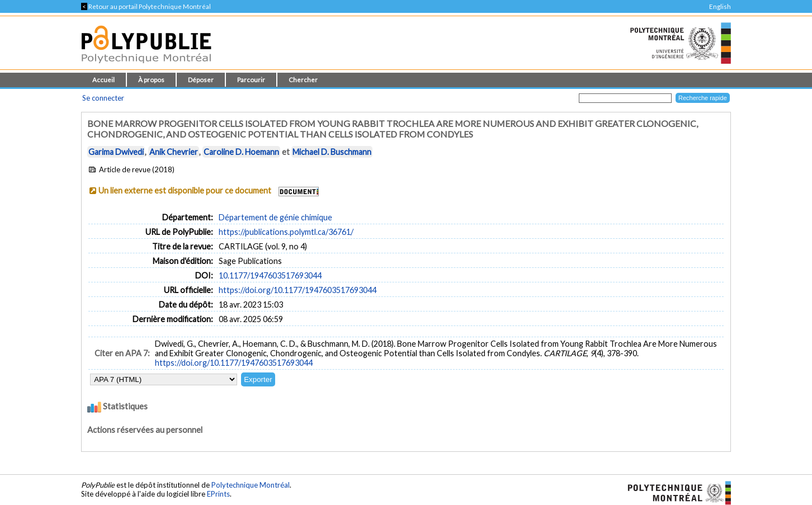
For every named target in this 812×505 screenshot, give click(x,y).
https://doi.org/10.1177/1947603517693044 (298, 290)
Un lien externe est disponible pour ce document (185, 190)
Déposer (201, 80)
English (720, 6)
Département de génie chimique (275, 217)
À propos (151, 80)
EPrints (218, 494)
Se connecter (103, 98)
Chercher (303, 80)
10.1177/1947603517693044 (270, 275)
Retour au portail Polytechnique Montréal (146, 6)
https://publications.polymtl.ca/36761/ (286, 232)
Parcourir (251, 80)
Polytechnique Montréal (251, 485)
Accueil (103, 80)
